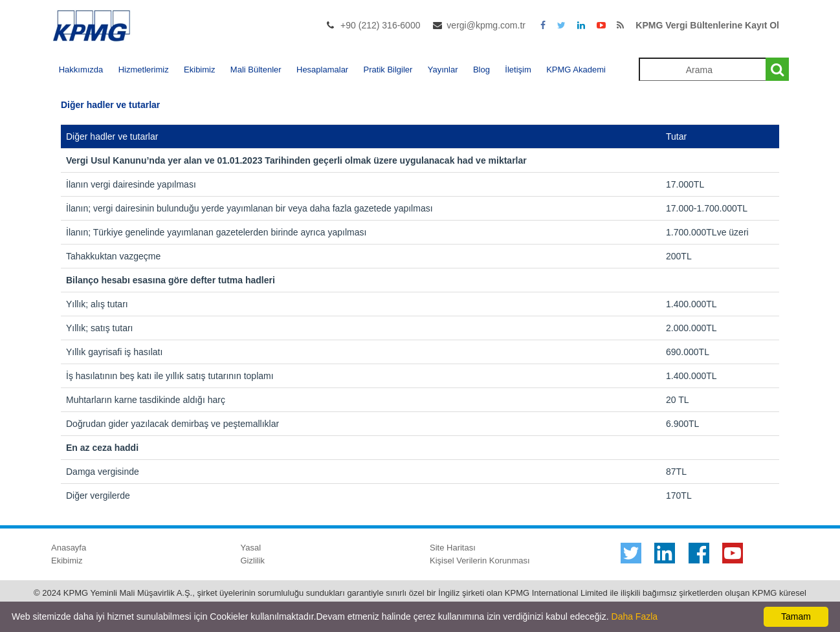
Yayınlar (443, 70)
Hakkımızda (81, 70)
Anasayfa (69, 548)
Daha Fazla (635, 616)
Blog (481, 70)
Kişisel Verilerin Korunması (480, 561)
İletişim (518, 70)
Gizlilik (253, 561)
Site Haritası (453, 548)
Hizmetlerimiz (144, 70)
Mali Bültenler (256, 70)
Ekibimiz (199, 70)
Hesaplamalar (322, 70)
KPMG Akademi (576, 70)
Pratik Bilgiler (388, 70)
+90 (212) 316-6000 (380, 25)
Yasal (251, 548)
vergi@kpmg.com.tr (486, 25)
